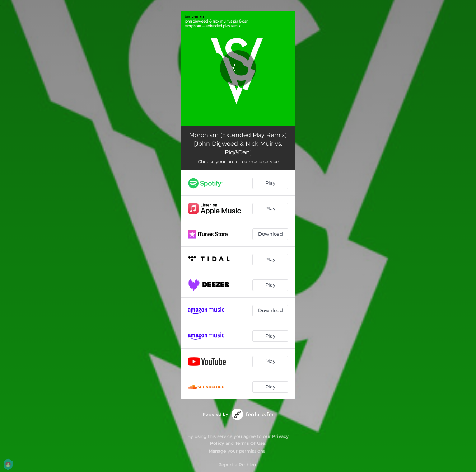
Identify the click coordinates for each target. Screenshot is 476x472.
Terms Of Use (250, 443)
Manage (217, 451)
